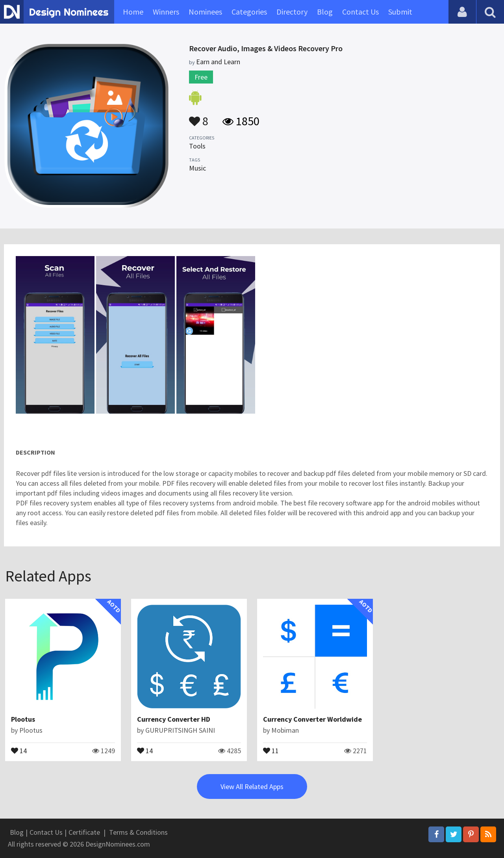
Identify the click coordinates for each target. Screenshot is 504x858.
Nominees (205, 12)
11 (271, 750)
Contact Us (360, 12)
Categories (249, 12)
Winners (166, 12)
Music (197, 168)
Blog (325, 12)
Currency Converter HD (174, 719)
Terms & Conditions (138, 832)
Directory (292, 12)
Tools (197, 146)
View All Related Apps (252, 786)
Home (133, 12)
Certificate (84, 832)
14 (19, 750)
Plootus (23, 719)
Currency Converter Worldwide (312, 719)
